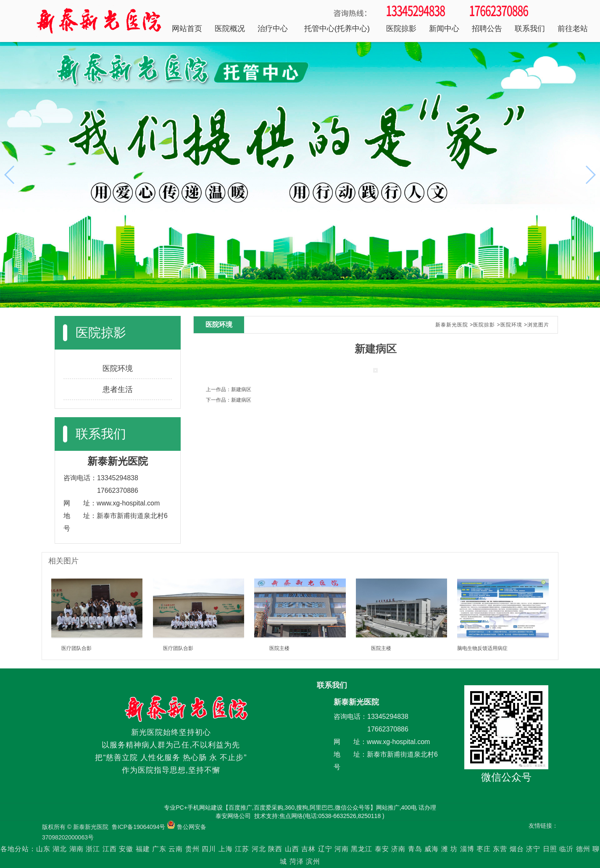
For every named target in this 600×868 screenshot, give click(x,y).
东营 (500, 849)
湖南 (76, 849)
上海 (226, 849)
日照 (550, 849)
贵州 (192, 849)
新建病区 (241, 389)
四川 (209, 849)
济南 (398, 849)
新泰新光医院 (452, 325)
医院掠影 (401, 29)
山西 (292, 849)
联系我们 (530, 29)
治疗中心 (273, 29)
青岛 (415, 849)
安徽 (126, 849)
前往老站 (573, 29)
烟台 (517, 849)
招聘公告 (487, 29)
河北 (259, 849)
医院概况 (230, 29)
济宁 (533, 849)
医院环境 (118, 368)
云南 (177, 849)
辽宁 (325, 849)
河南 (342, 849)
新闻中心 (444, 29)
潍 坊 (451, 849)
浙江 (93, 849)
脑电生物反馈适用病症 (482, 648)
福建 (143, 849)
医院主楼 (279, 648)
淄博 (467, 849)
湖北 (60, 849)
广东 (159, 849)
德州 (583, 849)
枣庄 (484, 849)
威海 (432, 849)
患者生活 (118, 389)
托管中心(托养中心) (337, 29)
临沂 (566, 849)
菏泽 (297, 861)
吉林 (308, 849)
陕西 (275, 849)
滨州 (313, 861)
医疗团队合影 (76, 648)
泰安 (382, 849)
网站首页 (187, 29)
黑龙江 (362, 849)
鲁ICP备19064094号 (139, 827)
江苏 (242, 849)
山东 (43, 849)
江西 (110, 849)
